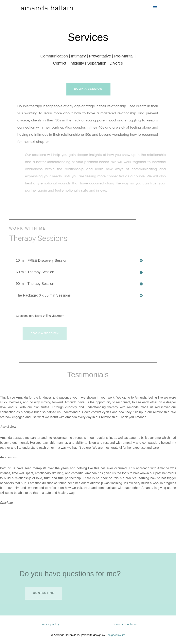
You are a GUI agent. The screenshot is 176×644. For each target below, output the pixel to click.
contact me (48, 593)
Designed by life (115, 635)
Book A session (91, 89)
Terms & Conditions (125, 625)
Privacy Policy (51, 625)
